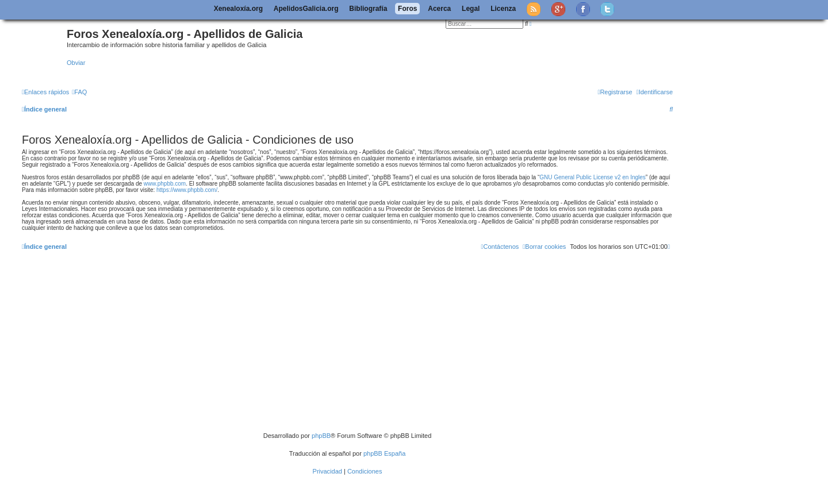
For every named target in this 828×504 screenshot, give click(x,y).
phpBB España (384, 453)
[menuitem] (79, 92)
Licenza (503, 9)
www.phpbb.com (165, 184)
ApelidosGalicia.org (306, 9)
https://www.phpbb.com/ (187, 190)
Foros (407, 9)
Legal (471, 9)
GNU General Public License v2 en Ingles (593, 177)
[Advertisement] (364, 345)
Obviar (76, 63)
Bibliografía (368, 9)
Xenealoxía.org (238, 9)
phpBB (321, 436)
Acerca (439, 9)
